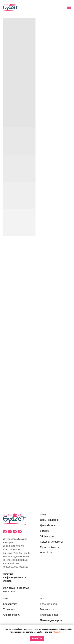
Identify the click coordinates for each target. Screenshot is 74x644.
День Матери (48, 525)
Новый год (46, 553)
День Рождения (49, 520)
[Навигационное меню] (69, 8)
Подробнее (59, 632)
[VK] (10, 532)
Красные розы (48, 604)
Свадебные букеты (51, 542)
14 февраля (47, 536)
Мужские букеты (50, 547)
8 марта (45, 531)
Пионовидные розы (52, 620)
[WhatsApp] (20, 532)
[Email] (15, 532)
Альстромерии (12, 615)
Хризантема (10, 604)
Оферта (7, 581)
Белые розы (47, 609)
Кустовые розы (49, 615)
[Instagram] (5, 532)
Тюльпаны (9, 609)
